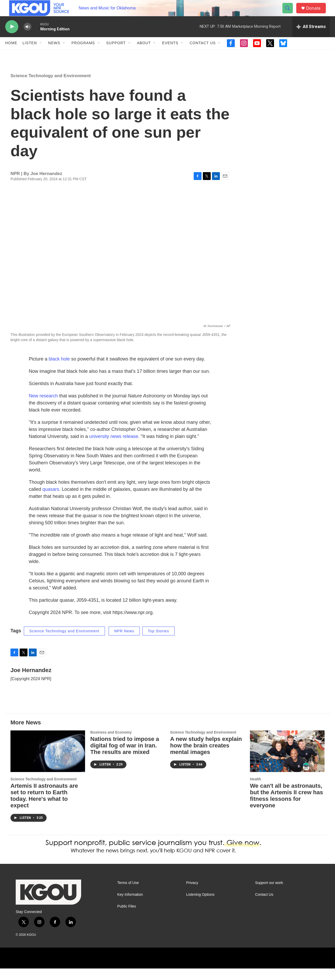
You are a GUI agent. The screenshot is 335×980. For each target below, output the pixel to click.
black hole (59, 370)
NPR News (124, 642)
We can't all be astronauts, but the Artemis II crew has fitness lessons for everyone (286, 807)
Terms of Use (128, 894)
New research (43, 407)
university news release (114, 448)
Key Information (130, 906)
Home (11, 54)
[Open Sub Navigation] (41, 54)
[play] (12, 38)
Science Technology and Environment (51, 87)
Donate (316, 14)
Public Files (127, 918)
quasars (51, 500)
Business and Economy (111, 744)
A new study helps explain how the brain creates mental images (206, 757)
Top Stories (158, 642)
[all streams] (311, 38)
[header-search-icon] (290, 14)
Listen (30, 54)
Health (256, 790)
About (144, 54)
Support (116, 54)
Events (170, 54)
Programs (83, 54)
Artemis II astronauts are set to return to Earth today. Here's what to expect (44, 807)
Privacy (192, 894)
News (54, 54)
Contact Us (203, 54)
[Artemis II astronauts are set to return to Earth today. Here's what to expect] (48, 763)
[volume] (27, 38)
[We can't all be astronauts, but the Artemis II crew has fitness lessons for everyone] (287, 763)
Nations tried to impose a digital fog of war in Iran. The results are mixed (125, 757)
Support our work (269, 894)
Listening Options (200, 906)
